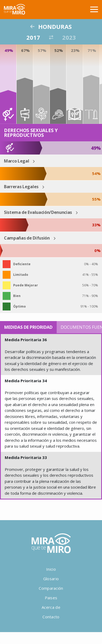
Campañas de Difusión (27, 238)
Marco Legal (16, 161)
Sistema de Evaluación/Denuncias (38, 212)
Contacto (51, 617)
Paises (51, 598)
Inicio (51, 569)
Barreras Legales (21, 187)
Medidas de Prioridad (28, 327)
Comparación (51, 588)
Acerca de (51, 607)
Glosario (51, 579)
